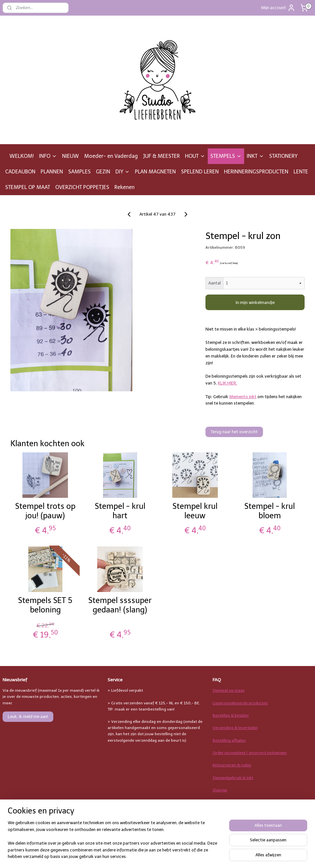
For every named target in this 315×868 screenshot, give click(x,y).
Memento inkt (243, 397)
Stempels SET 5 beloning (45, 605)
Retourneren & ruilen (232, 765)
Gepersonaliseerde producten (240, 703)
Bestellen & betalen (231, 715)
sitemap (185, 856)
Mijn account (278, 8)
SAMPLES (79, 172)
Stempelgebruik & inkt (233, 778)
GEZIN (103, 172)
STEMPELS (226, 156)
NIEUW (71, 156)
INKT (255, 156)
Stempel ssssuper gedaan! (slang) (120, 605)
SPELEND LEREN (200, 172)
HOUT (195, 156)
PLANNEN (52, 172)
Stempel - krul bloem (270, 511)
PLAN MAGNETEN (155, 172)
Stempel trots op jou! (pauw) (45, 511)
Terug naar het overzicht (234, 432)
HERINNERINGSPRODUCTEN (256, 172)
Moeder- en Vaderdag (111, 156)
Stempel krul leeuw (195, 511)
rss (197, 856)
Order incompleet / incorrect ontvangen (250, 753)
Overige (220, 790)
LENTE (301, 172)
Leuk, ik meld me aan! (28, 717)
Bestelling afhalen (229, 740)
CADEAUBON (20, 172)
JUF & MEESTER (161, 156)
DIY (123, 172)
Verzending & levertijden (235, 728)
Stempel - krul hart (120, 511)
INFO (48, 156)
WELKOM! (22, 156)
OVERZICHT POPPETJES (82, 187)
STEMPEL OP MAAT (28, 187)
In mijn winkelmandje (255, 302)
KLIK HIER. (227, 383)
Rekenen (125, 187)
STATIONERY (283, 156)
